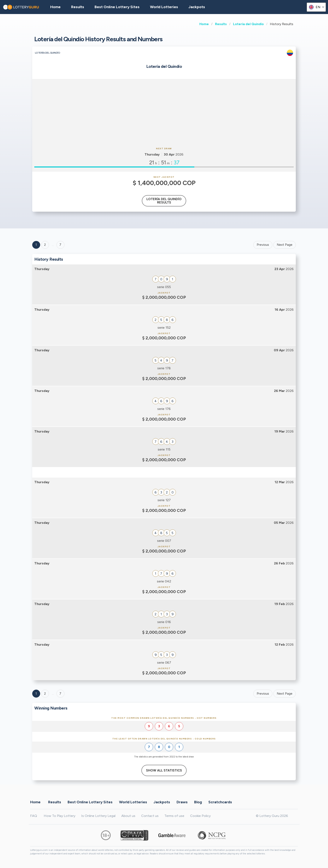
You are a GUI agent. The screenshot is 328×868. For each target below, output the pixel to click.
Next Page (285, 245)
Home (204, 24)
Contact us (150, 816)
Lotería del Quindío (248, 24)
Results (221, 24)
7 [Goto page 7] (60, 694)
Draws (182, 802)
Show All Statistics (164, 770)
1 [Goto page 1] (36, 245)
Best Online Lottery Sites (117, 7)
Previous (263, 245)
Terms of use (174, 816)
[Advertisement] (164, 112)
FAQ (34, 816)
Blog (198, 802)
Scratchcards (220, 802)
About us (128, 816)
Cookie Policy (200, 816)
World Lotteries (164, 7)
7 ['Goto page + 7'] (60, 245)
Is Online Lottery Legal (98, 816)
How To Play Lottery (60, 816)
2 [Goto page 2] (45, 245)
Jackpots (197, 7)
